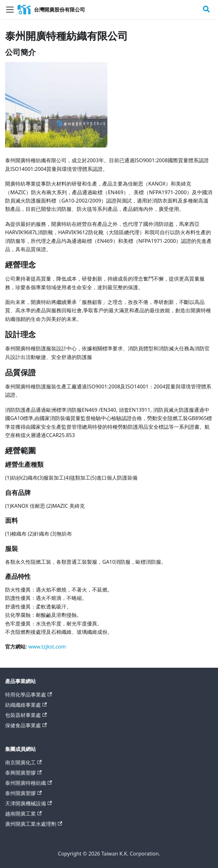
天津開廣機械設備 (28, 803)
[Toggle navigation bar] (10, 10)
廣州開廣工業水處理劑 (34, 824)
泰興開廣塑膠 (23, 773)
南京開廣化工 (23, 762)
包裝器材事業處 (26, 715)
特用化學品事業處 (28, 695)
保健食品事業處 (26, 725)
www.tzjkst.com (47, 647)
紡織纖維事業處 (26, 705)
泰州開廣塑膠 (23, 793)
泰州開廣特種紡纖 (28, 783)
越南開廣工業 (23, 814)
